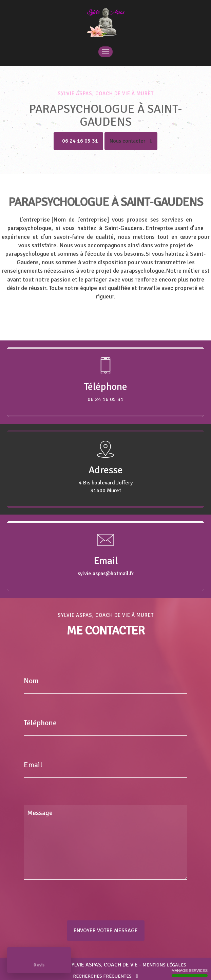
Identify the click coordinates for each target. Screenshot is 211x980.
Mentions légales (164, 965)
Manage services (190, 973)
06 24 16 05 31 (80, 141)
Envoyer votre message (106, 931)
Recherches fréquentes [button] (105, 976)
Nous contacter (131, 141)
